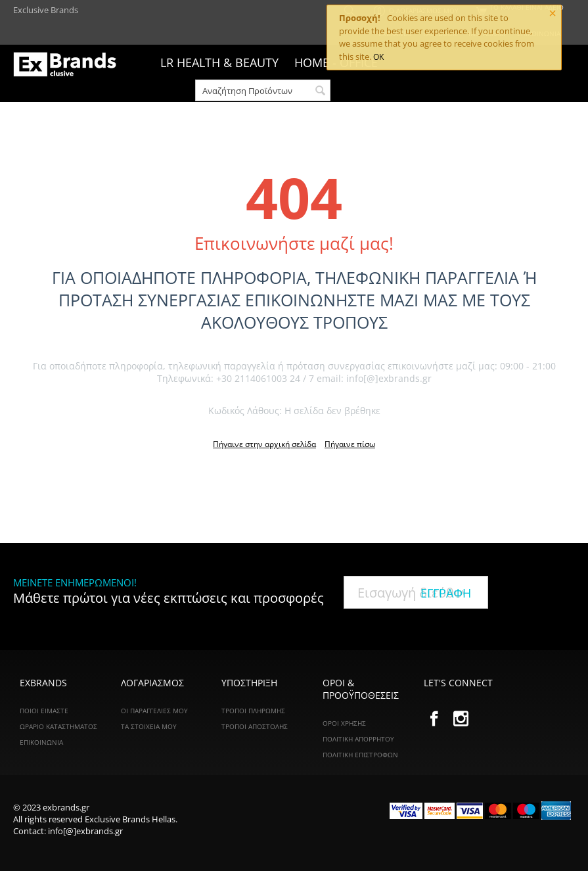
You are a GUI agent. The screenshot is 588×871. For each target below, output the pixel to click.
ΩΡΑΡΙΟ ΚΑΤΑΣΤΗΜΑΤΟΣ (58, 726)
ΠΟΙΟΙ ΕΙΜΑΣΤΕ (44, 711)
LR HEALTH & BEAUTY (219, 62)
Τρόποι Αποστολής (255, 726)
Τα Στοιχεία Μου (149, 726)
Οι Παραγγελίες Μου (154, 711)
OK (378, 57)
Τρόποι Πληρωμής (253, 711)
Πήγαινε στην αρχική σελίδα (264, 444)
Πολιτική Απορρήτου (358, 739)
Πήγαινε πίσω (350, 444)
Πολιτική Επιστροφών (360, 755)
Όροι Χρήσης (344, 723)
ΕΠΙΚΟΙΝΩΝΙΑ (41, 742)
